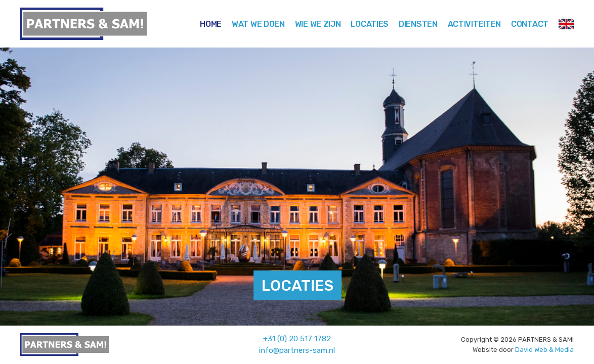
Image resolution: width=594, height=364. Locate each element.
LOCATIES (298, 286)
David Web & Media (544, 350)
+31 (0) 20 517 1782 (297, 339)
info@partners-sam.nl (297, 350)
